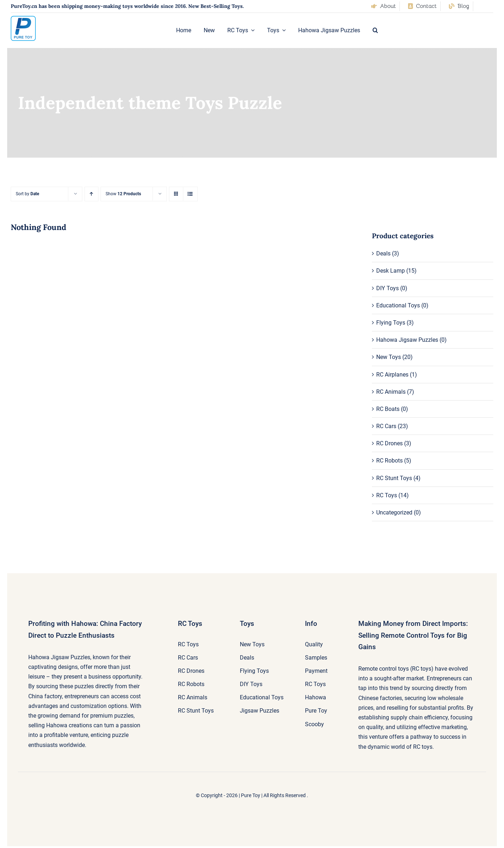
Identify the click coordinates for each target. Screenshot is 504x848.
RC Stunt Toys (394, 478)
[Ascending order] (91, 194)
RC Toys (387, 495)
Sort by (27, 194)
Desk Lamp (391, 271)
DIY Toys (387, 288)
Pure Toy (251, 795)
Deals (383, 253)
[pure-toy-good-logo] (23, 18)
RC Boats (388, 409)
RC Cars (386, 426)
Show (123, 194)
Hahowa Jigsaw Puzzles (407, 340)
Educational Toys (398, 305)
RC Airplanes (392, 375)
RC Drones (389, 443)
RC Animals (391, 392)
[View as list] (190, 194)
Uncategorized (394, 512)
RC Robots (389, 461)
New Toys (389, 357)
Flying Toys (391, 323)
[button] (375, 30)
